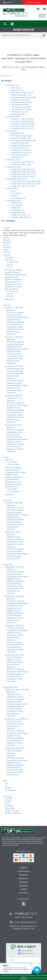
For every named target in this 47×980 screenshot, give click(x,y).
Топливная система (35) (21, 107)
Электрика (9, 299)
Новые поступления (27, 953)
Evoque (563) (12, 131)
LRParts (14, 196)
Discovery (7, 305)
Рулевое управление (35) (22, 102)
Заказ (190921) (13, 188)
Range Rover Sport (10, 687)
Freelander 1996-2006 (14, 503)
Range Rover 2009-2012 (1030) (24, 174)
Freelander (7, 500)
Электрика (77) (17, 157)
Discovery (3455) (13, 117)
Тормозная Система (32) (21, 152)
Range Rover (8, 564)
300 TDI (10, 264)
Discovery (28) (17, 205)
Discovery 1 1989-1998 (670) (23, 119)
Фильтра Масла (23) (20, 155)
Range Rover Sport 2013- (15, 748)
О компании (24, 871)
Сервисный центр (34, 2)
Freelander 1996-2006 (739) (22, 162)
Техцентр (23, 875)
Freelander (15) (18, 210)
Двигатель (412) (18, 90)
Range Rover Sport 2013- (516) (24, 186)
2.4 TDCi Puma (12, 262)
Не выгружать (11, 790)
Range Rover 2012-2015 (14, 655)
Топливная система (13, 284)
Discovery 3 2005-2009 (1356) (23, 124)
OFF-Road (9, 257)
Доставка (7, 242)
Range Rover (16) (18, 212)
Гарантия (7, 247)
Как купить (8, 240)
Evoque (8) (16, 208)
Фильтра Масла (11, 289)
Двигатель (9, 260)
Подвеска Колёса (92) (20, 100)
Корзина (44, 10)
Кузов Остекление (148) (21, 138)
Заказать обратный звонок (24, 917)
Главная (6, 228)
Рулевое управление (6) (21, 145)
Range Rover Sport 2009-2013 (17, 719)
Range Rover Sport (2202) (17, 179)
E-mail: (26, 922)
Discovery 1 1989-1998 (14, 308)
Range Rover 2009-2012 (14, 625)
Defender (7, 255)
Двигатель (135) (18, 133)
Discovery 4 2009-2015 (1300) (23, 126)
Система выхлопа (12, 282)
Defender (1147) (13, 85)
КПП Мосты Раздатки (14, 270)
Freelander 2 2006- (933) (21, 164)
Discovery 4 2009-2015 (14, 396)
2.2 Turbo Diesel (13, 464)
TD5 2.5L (10, 267)
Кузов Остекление (12, 272)
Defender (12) (17, 203)
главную (18, 67)
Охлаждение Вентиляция (15, 275)
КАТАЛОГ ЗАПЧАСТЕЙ (24, 30)
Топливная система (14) (21, 150)
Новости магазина (27, 951)
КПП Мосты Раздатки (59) (22, 136)
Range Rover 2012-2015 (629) (23, 176)
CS (6, 785)
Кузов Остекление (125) (21, 95)
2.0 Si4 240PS (12, 462)
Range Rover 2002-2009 (14, 596)
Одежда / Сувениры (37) (21, 217)
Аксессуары (8, 796)
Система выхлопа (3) (20, 148)
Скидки (6, 249)
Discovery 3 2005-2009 (14, 366)
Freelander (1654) (14, 160)
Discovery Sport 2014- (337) (22, 129)
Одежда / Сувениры (13, 813)
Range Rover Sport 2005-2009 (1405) (26, 181)
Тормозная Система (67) (21, 109)
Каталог (6, 238)
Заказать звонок (42, 15)
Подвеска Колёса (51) (20, 143)
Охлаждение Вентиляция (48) (24, 97)
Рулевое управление (13, 279)
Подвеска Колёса (12, 277)
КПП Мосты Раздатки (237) (22, 93)
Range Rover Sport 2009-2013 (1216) (26, 184)
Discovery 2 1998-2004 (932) (23, 121)
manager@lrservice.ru (21, 16)
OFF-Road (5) (17, 88)
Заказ (5, 781)
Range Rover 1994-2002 (14, 567)
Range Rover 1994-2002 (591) (23, 169)
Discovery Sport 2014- (14, 425)
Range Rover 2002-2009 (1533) (24, 172)
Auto (13, 191)
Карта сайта (24, 979)
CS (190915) (16, 193)
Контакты (7, 252)
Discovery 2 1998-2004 (14, 337)
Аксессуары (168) (14, 200)
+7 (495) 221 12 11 (17, 13)
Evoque (6, 457)
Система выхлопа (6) (20, 105)
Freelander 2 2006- (12, 532)
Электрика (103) (18, 114)
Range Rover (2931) (14, 167)
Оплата (6, 245)
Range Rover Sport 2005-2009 (17, 690)
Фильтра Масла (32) (20, 112)
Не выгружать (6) (18, 198)
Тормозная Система (13, 287)
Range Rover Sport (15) (21, 215)
